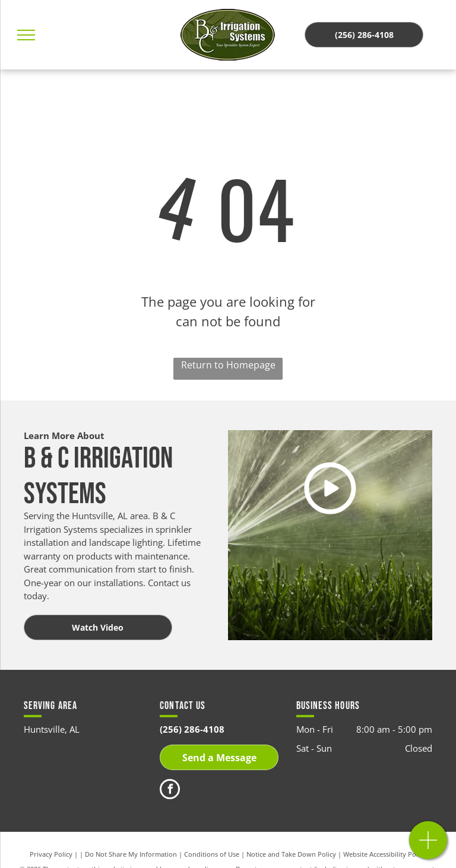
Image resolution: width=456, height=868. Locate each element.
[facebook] (170, 791)
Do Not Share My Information (131, 854)
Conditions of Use (212, 854)
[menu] (26, 35)
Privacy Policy (51, 854)
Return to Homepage (228, 365)
